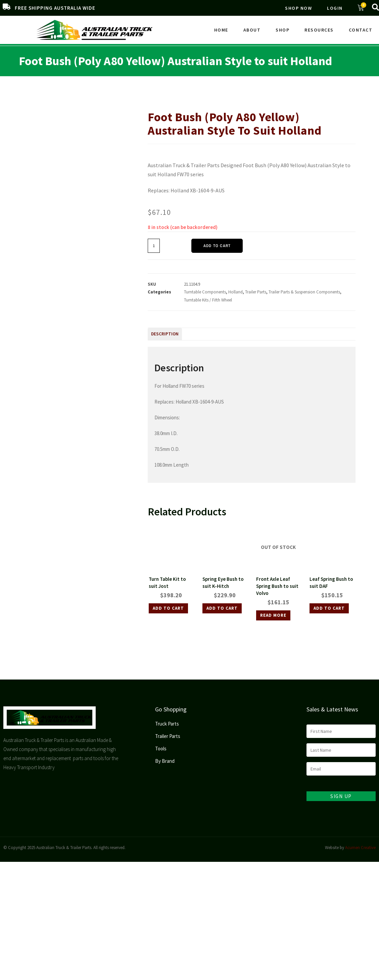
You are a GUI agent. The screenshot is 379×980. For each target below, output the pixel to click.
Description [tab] (165, 334)
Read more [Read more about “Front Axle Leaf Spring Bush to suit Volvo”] (273, 615)
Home (221, 30)
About (252, 30)
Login (335, 8)
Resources (319, 30)
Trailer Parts (176, 96)
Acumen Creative (360, 848)
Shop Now (298, 8)
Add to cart (217, 246)
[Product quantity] (154, 246)
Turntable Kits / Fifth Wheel (295, 96)
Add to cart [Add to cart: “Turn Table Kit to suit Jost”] (168, 608)
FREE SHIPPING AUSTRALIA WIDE (55, 8)
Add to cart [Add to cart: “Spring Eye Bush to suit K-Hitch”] (222, 608)
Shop (282, 30)
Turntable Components (205, 292)
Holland (235, 292)
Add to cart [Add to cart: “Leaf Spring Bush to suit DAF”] (329, 608)
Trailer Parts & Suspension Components (228, 96)
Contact (361, 30)
